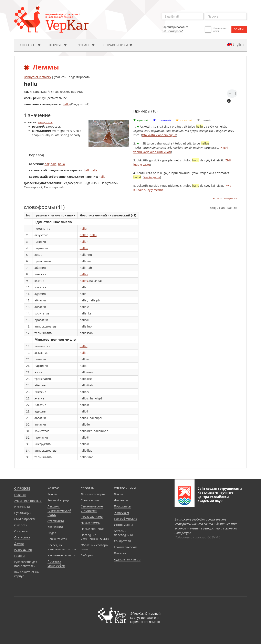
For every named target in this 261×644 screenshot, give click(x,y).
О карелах (21, 531)
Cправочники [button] (118, 45)
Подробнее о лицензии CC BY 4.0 (197, 537)
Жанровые (121, 512)
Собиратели (122, 541)
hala (54, 164)
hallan (84, 235)
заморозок (45, 122)
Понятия (120, 553)
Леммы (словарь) (93, 494)
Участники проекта (28, 501)
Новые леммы (91, 523)
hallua (84, 248)
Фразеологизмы (92, 517)
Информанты (123, 525)
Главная (20, 495)
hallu (83, 229)
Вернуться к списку (37, 77)
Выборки (87, 555)
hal (47, 164)
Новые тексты (57, 539)
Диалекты (121, 500)
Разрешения (23, 550)
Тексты (52, 494)
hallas (84, 274)
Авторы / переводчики (123, 533)
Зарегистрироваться (175, 27)
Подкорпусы (123, 506)
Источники (22, 507)
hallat (84, 346)
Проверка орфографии (56, 563)
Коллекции (55, 527)
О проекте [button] (30, 45)
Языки (118, 494)
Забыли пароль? (172, 31)
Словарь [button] (85, 45)
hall (86, 170)
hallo (66, 104)
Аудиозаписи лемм (127, 559)
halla (61, 164)
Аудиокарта (56, 521)
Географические (126, 519)
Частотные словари (61, 555)
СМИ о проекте (25, 519)
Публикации (23, 513)
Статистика (22, 537)
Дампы (19, 543)
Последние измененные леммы (95, 537)
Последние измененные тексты (62, 547)
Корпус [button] (58, 45)
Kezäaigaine (152, 177)
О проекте (22, 488)
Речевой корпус (59, 500)
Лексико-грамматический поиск (59, 510)
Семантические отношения (92, 508)
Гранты (19, 556)
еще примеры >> (225, 198)
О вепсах (21, 525)
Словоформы (90, 500)
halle (94, 170)
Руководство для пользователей (26, 564)
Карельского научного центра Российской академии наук (216, 497)
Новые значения (93, 529)
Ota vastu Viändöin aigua (159, 135)
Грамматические (126, 547)
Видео (52, 533)
